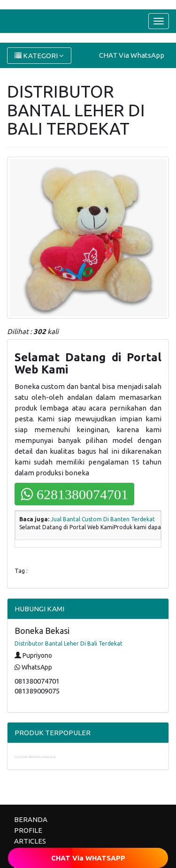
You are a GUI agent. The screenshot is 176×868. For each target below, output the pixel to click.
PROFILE (28, 830)
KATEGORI (39, 56)
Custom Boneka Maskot (35, 757)
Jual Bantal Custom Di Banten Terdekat (103, 519)
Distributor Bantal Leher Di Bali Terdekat (69, 643)
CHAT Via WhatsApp (132, 55)
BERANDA (31, 819)
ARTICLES (30, 841)
